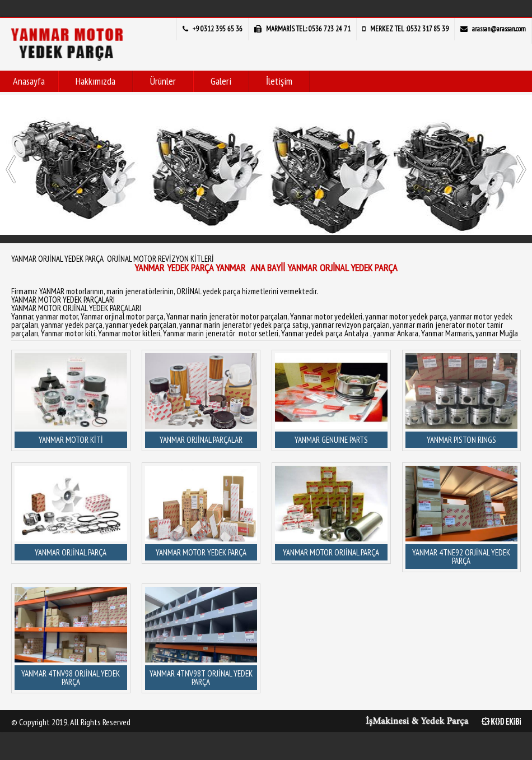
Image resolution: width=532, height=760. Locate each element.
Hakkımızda (95, 81)
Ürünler (163, 81)
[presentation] (11, 169)
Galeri (221, 81)
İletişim (279, 81)
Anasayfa (29, 81)
